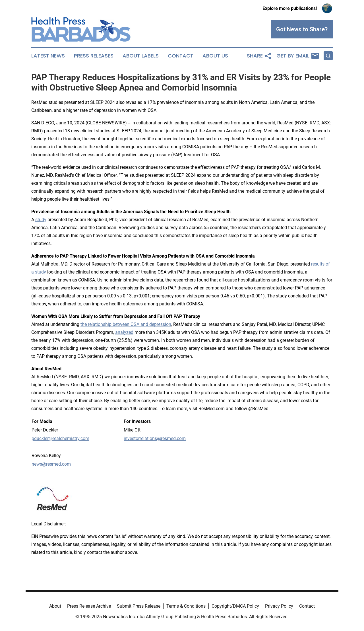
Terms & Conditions (186, 606)
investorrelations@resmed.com (155, 438)
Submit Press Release (139, 606)
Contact (181, 56)
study (41, 220)
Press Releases (94, 56)
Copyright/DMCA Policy (235, 606)
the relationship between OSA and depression (126, 324)
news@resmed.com (51, 464)
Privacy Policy (279, 606)
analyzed (124, 332)
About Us (215, 56)
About (55, 606)
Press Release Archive (89, 606)
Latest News (48, 56)
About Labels (141, 56)
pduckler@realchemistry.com (60, 438)
